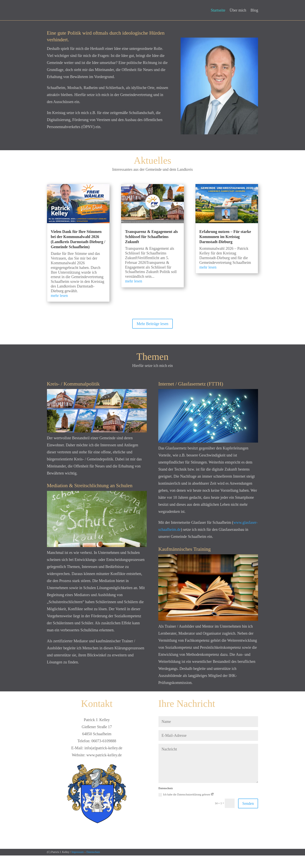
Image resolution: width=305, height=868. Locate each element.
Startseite (218, 11)
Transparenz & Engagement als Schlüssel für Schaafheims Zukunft (151, 249)
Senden (248, 816)
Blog (254, 11)
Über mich (238, 11)
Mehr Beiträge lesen (152, 336)
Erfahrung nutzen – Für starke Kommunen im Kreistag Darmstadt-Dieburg (225, 249)
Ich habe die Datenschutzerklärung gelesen (186, 807)
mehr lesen (59, 308)
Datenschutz (93, 865)
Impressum (77, 865)
